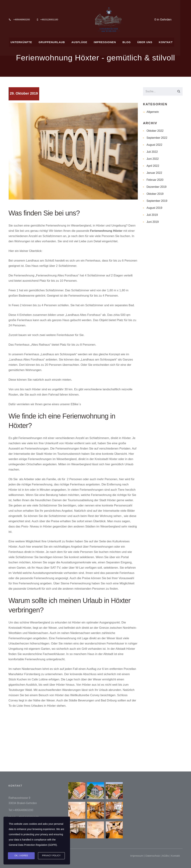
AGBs (165, 856)
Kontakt (176, 856)
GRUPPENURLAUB (56, 42)
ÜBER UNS (151, 42)
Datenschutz (153, 856)
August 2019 (154, 208)
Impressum (137, 856)
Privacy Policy (51, 856)
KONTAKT (173, 42)
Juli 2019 (152, 215)
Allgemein (153, 112)
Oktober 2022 (155, 131)
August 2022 (154, 145)
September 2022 (157, 138)
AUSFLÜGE (84, 42)
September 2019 (157, 201)
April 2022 (153, 166)
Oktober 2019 (155, 194)
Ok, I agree (21, 856)
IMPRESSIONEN (110, 42)
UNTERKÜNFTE (25, 42)
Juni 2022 (153, 159)
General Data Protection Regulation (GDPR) (33, 845)
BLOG (132, 42)
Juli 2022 (152, 152)
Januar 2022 (154, 173)
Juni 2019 (153, 222)
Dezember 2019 (157, 187)
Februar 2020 (155, 180)
